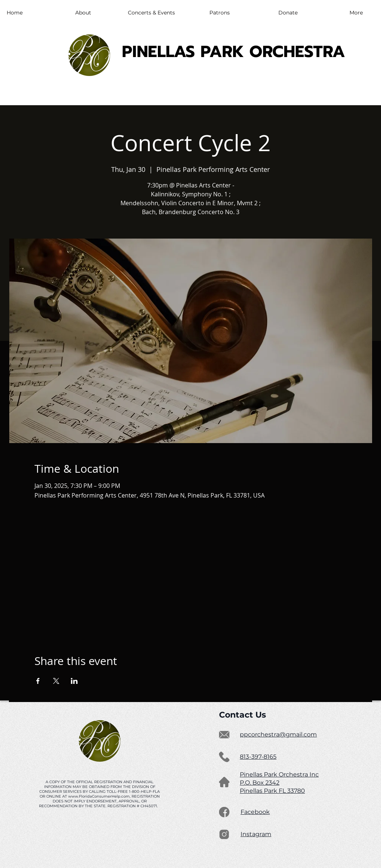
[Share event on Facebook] (38, 681)
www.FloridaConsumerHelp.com (99, 796)
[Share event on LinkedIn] (74, 681)
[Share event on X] (56, 681)
